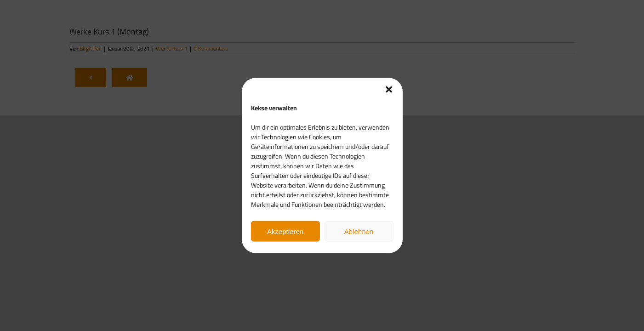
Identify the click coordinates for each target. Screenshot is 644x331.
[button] (389, 90)
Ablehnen (359, 231)
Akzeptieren (285, 231)
